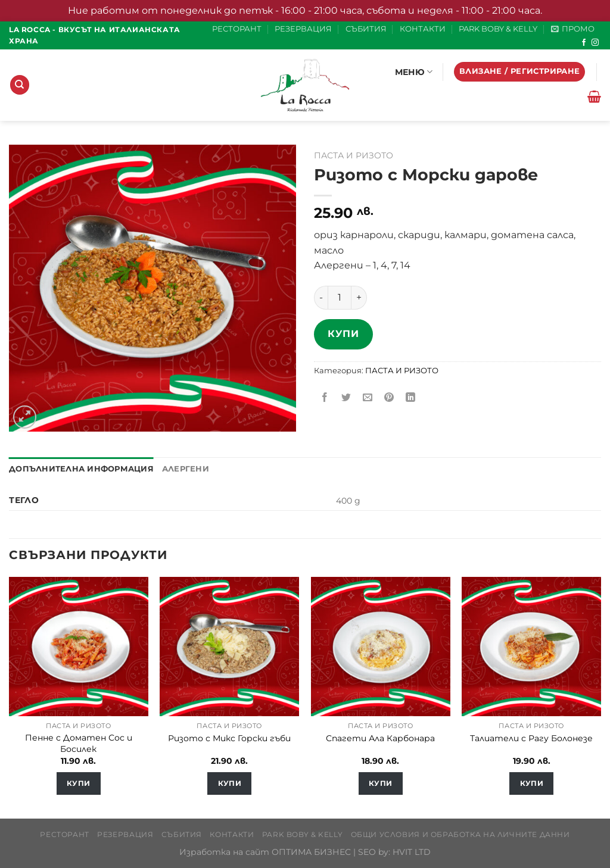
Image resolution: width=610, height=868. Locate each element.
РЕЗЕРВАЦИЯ (303, 29)
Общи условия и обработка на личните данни (460, 834)
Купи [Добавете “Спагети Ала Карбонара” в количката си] (380, 783)
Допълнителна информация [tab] (81, 469)
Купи (343, 334)
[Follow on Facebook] (584, 43)
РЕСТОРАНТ (237, 29)
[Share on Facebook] (325, 398)
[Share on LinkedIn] (411, 398)
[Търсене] (20, 85)
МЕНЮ (414, 72)
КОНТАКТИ (423, 29)
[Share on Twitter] (346, 398)
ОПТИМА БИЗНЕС (311, 852)
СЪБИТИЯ (366, 29)
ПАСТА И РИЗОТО (354, 155)
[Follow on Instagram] (595, 43)
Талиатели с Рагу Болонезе (531, 738)
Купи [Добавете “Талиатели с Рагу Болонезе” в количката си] (532, 783)
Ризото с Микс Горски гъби (229, 738)
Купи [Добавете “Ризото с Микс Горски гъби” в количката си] (230, 783)
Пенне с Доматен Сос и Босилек (79, 743)
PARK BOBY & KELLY (498, 29)
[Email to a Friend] (368, 398)
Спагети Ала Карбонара (380, 738)
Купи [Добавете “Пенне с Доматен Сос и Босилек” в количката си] (78, 783)
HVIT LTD (412, 852)
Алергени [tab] (186, 469)
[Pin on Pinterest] (389, 398)
